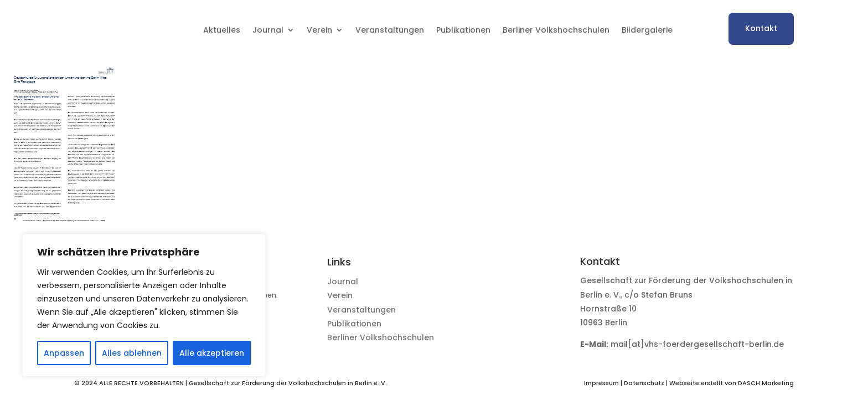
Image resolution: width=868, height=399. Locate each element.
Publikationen (463, 30)
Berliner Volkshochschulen (556, 30)
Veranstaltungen (390, 30)
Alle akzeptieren (212, 353)
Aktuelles (222, 30)
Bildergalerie (647, 30)
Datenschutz (644, 383)
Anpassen (64, 353)
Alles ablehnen (132, 353)
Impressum (601, 383)
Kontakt (761, 28)
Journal (268, 30)
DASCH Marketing (766, 383)
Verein (319, 30)
